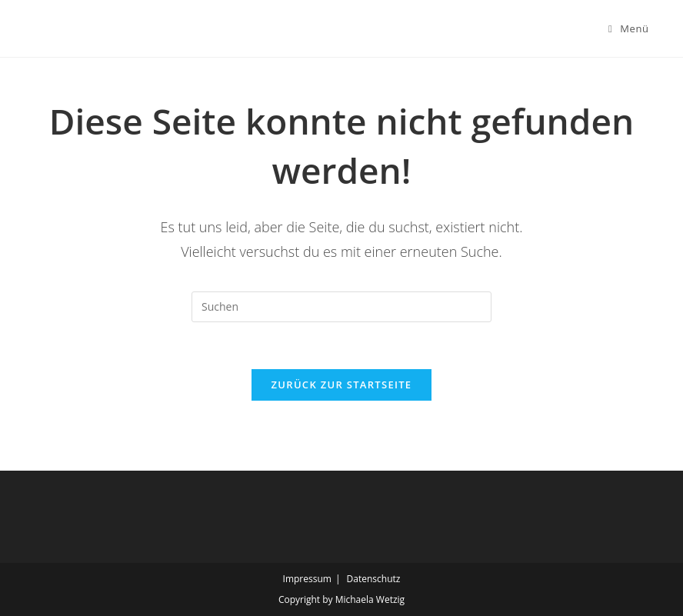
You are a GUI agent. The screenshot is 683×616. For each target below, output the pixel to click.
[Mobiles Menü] (629, 28)
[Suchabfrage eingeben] (341, 307)
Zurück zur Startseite (342, 385)
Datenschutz (374, 579)
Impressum (307, 579)
